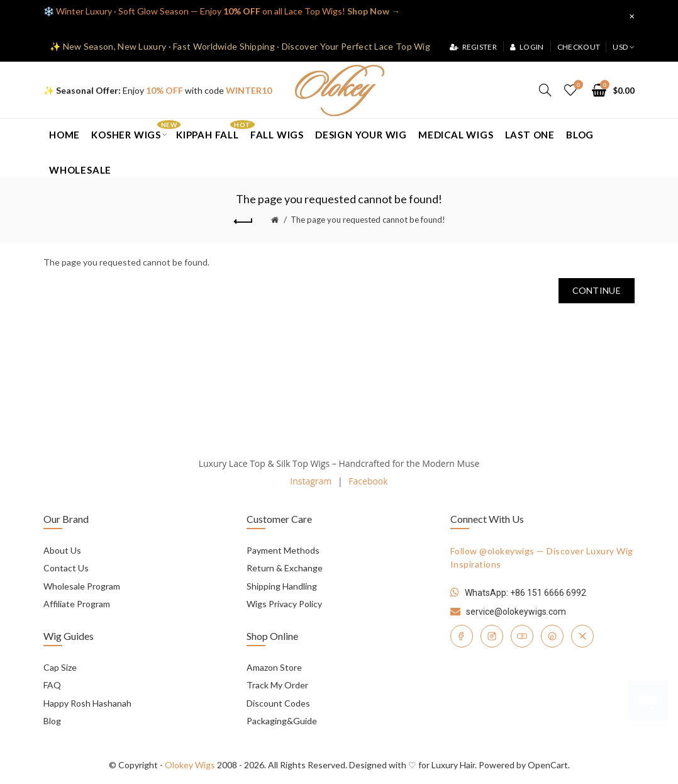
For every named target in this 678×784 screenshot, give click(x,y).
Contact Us (66, 568)
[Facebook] (462, 636)
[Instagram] (492, 636)
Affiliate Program (77, 604)
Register (473, 47)
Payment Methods (283, 550)
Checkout (579, 47)
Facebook (368, 481)
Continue (597, 290)
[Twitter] (582, 636)
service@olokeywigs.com (516, 612)
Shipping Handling (282, 586)
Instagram (311, 481)
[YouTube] (522, 636)
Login (527, 47)
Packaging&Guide (282, 721)
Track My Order (277, 685)
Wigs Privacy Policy (284, 604)
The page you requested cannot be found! (368, 220)
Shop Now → (374, 11)
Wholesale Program (82, 586)
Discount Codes (278, 703)
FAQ (52, 685)
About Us (62, 550)
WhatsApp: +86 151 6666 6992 (525, 593)
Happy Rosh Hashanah (87, 703)
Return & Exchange (285, 568)
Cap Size (60, 667)
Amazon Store (274, 667)
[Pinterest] (552, 636)
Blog (52, 721)
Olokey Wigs (190, 765)
